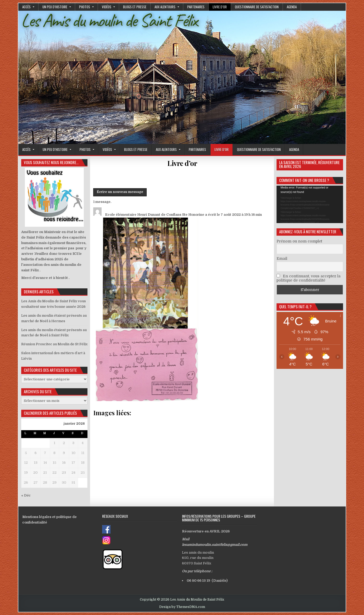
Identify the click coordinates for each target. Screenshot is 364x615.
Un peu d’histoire (55, 7)
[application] (310, 204)
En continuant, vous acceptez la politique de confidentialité (308, 278)
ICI (75, 254)
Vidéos (107, 7)
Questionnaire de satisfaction (257, 7)
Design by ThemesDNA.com (182, 607)
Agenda (292, 7)
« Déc (26, 495)
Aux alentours (165, 7)
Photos (85, 7)
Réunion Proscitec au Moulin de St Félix (54, 344)
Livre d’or (220, 7)
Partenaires (196, 7)
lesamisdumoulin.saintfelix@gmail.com (215, 545)
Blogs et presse (135, 7)
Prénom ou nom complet (299, 241)
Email (282, 258)
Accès (26, 7)
